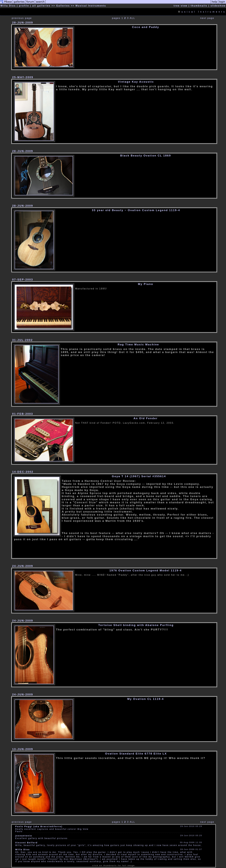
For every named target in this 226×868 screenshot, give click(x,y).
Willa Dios (22, 849)
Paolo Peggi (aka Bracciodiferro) (39, 826)
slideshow (218, 6)
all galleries (41, 6)
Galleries (63, 6)
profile (24, 6)
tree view (181, 6)
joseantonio (24, 836)
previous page (22, 18)
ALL (132, 18)
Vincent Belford (26, 843)
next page (207, 18)
